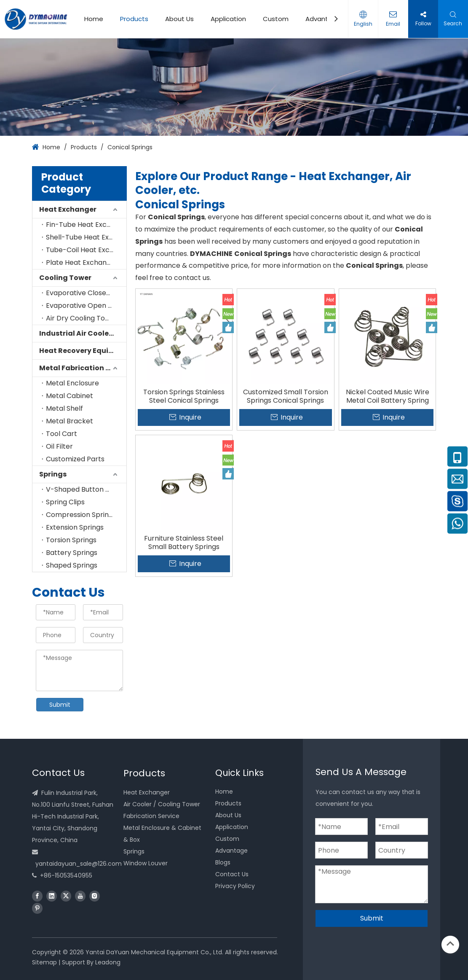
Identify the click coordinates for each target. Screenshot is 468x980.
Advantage (323, 19)
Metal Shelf (64, 408)
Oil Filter (59, 446)
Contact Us (232, 874)
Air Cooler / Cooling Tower (162, 804)
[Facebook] (37, 896)
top (450, 944)
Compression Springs (81, 515)
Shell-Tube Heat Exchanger (86, 237)
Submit (60, 705)
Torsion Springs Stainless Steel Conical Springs (184, 396)
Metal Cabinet (70, 396)
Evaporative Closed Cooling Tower (86, 293)
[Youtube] (80, 896)
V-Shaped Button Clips (84, 489)
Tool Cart (62, 434)
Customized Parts (75, 459)
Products (134, 19)
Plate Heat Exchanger (82, 262)
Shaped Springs (72, 565)
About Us (179, 19)
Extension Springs (75, 527)
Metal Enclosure (72, 383)
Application (228, 19)
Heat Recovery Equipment (83, 351)
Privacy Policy (235, 886)
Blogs (223, 862)
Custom (276, 19)
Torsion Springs (71, 540)
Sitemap (44, 962)
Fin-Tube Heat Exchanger (86, 225)
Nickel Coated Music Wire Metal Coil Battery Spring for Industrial (388, 396)
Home (94, 19)
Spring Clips (65, 502)
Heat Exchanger (68, 209)
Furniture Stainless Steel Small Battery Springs (184, 543)
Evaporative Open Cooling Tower (86, 306)
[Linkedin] (52, 896)
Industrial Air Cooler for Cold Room (83, 333)
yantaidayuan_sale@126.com (79, 864)
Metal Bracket (70, 421)
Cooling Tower (65, 278)
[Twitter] (66, 896)
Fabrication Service (151, 816)
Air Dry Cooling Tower (82, 318)
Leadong (108, 962)
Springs (53, 474)
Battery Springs (72, 553)
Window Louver (146, 863)
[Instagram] (95, 896)
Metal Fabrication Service (83, 368)
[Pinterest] (37, 908)
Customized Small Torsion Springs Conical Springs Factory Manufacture (286, 396)
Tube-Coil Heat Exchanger (86, 250)
